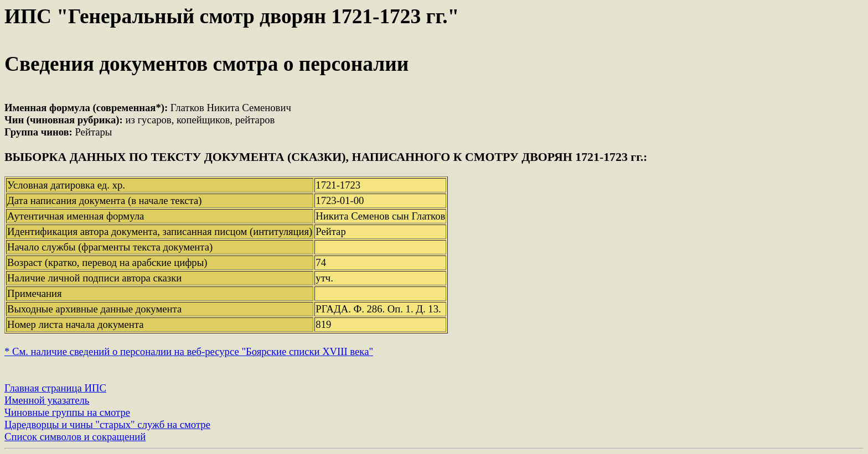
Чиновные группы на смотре (67, 412)
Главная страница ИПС (55, 388)
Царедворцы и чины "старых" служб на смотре (107, 424)
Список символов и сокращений (75, 437)
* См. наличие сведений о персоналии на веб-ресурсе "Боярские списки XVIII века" (189, 351)
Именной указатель (47, 400)
